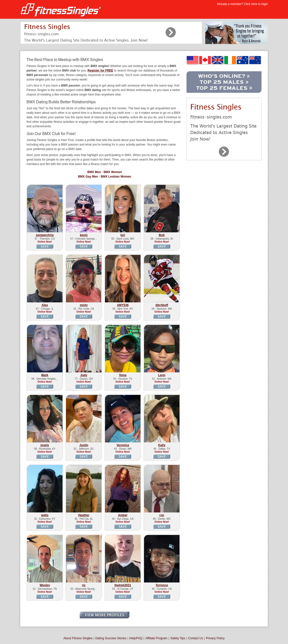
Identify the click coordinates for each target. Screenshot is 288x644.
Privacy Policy (215, 638)
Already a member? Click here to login (242, 4)
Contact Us (196, 638)
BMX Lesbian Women (116, 177)
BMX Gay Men (88, 177)
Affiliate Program (156, 638)
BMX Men (94, 172)
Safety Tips (178, 638)
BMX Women (113, 172)
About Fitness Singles (78, 638)
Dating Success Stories (111, 638)
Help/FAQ (136, 638)
